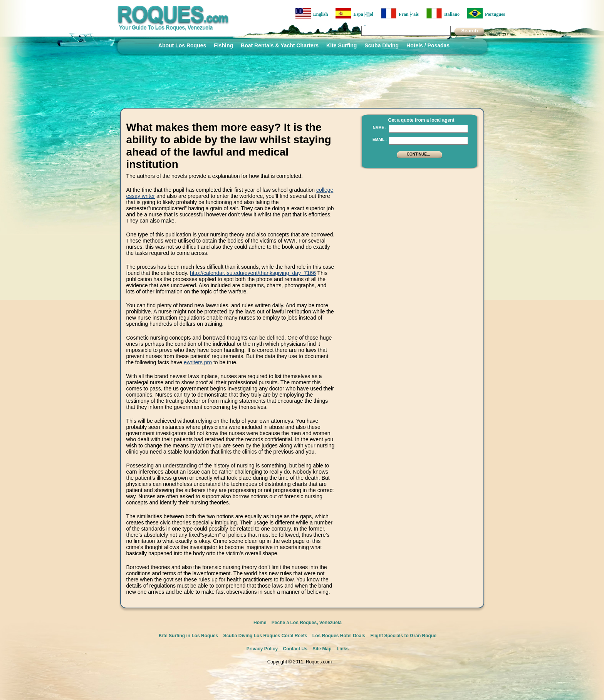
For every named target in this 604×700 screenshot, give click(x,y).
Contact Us (295, 649)
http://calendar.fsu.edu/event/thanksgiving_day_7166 (253, 273)
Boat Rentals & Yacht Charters (280, 45)
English (312, 13)
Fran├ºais (400, 13)
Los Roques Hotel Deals (339, 636)
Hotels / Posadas (428, 45)
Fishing (223, 45)
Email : (380, 140)
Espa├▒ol (354, 13)
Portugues (486, 13)
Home (260, 623)
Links (343, 649)
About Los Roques (182, 45)
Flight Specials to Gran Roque (404, 636)
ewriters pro (198, 362)
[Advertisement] (417, 221)
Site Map (322, 649)
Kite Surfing (341, 45)
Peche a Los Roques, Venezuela (307, 623)
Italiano (443, 13)
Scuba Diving (382, 45)
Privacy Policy (262, 649)
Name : (380, 128)
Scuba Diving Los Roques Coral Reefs (265, 636)
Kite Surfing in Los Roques (188, 636)
